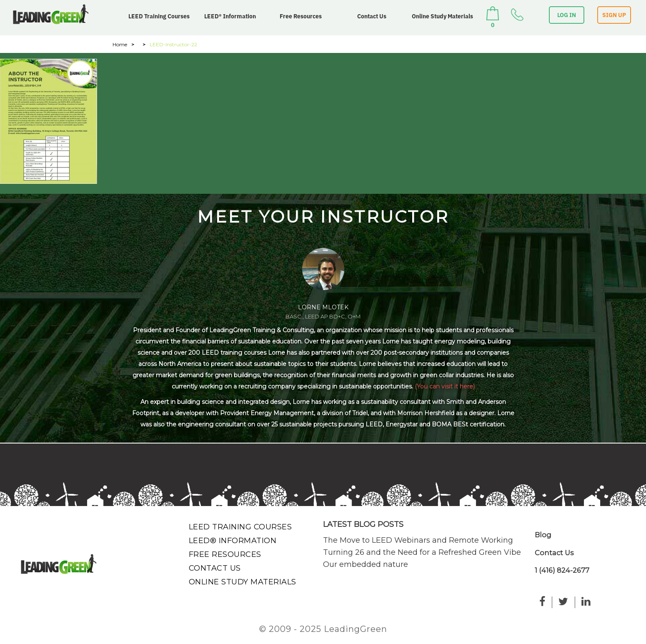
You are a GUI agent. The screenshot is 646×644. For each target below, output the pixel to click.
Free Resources (301, 16)
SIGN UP (614, 15)
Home (120, 44)
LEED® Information (230, 16)
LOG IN (567, 15)
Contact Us (372, 16)
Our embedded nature (366, 564)
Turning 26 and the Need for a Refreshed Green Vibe (422, 552)
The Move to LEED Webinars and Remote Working (418, 540)
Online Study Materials (442, 16)
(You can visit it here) (445, 386)
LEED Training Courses (159, 16)
